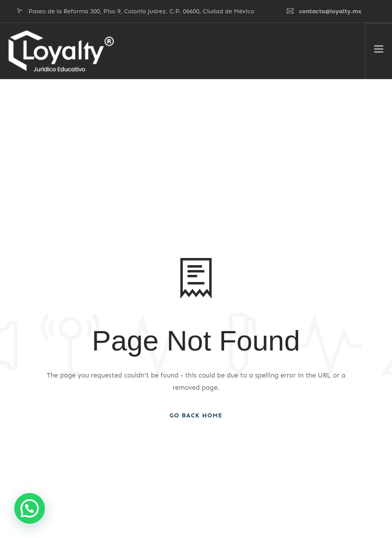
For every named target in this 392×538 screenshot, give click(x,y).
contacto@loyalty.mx (330, 11)
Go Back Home (196, 415)
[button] (30, 508)
